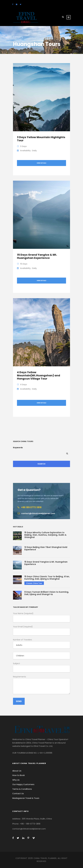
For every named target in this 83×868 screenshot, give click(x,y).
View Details (41, 163)
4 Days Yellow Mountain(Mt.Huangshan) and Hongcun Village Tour (39, 375)
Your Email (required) (41, 630)
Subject (41, 667)
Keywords (18, 448)
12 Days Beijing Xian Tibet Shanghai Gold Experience (46, 548)
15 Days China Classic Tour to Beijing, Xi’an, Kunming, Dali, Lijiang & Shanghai (47, 578)
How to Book (18, 775)
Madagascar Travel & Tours (26, 798)
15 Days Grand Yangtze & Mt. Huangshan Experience (37, 256)
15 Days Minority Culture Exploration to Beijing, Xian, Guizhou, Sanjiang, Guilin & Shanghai (45, 535)
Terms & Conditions (22, 789)
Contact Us (18, 793)
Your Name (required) (41, 617)
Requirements (41, 685)
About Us (17, 771)
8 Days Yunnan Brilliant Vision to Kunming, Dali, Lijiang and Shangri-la (47, 593)
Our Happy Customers (23, 784)
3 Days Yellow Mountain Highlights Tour (41, 139)
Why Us (16, 780)
